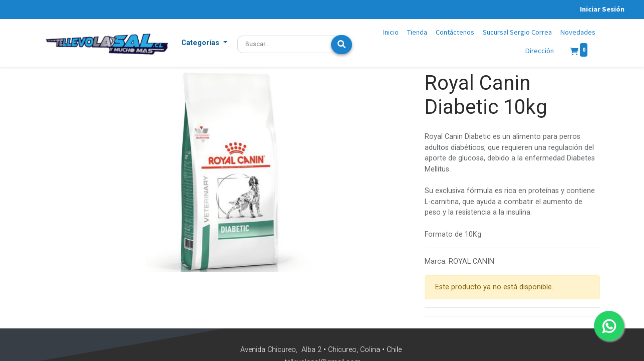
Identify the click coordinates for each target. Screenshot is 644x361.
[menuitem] (391, 33)
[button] (204, 43)
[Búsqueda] (342, 45)
